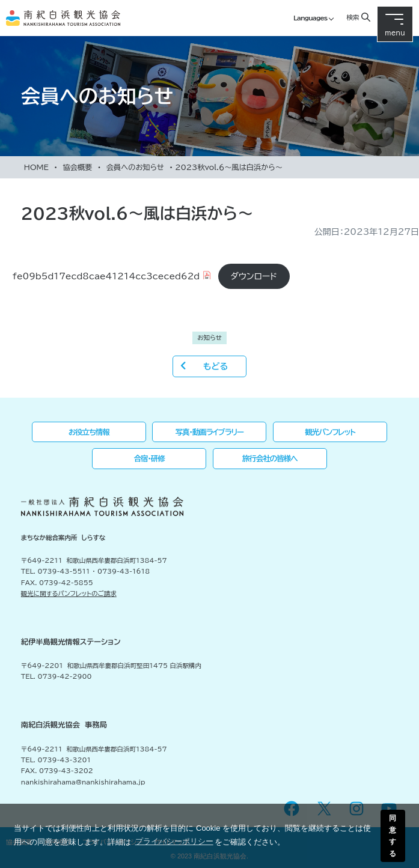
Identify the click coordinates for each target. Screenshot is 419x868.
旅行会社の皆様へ (270, 458)
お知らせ (210, 338)
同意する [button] (393, 836)
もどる (216, 366)
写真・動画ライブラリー (210, 432)
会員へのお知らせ (135, 167)
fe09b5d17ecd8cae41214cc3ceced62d (106, 276)
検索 (352, 17)
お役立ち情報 (89, 432)
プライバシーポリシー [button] (174, 841)
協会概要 (77, 167)
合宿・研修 (149, 458)
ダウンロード (254, 276)
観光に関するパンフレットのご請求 (69, 593)
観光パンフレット (330, 432)
